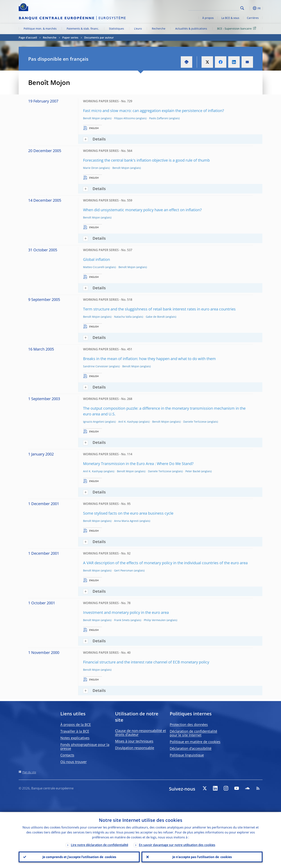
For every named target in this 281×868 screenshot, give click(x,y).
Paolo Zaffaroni (159, 118)
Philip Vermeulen (155, 620)
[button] (249, 8)
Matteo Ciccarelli (94, 267)
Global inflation (96, 259)
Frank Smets (122, 620)
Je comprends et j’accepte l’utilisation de (79, 857)
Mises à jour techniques (134, 741)
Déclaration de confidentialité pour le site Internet (193, 733)
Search (242, 8)
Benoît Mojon (92, 118)
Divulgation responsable (135, 748)
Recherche (159, 29)
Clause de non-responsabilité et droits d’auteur (140, 733)
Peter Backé (193, 471)
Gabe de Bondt (155, 317)
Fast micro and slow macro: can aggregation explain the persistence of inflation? (154, 111)
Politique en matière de (195, 742)
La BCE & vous (230, 18)
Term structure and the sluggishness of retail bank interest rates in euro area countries (159, 309)
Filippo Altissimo (125, 118)
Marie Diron (91, 168)
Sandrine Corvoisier (96, 366)
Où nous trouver (74, 762)
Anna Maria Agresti (126, 521)
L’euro (138, 29)
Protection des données (189, 725)
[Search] (220, 8)
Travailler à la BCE (75, 731)
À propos (208, 18)
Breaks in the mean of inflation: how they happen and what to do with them (149, 359)
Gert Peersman (124, 570)
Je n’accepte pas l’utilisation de (202, 857)
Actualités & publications (191, 29)
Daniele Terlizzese (195, 422)
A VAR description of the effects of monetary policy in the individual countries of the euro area (165, 563)
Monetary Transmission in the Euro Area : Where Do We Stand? (138, 464)
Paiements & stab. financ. (83, 29)
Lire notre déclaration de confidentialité (100, 845)
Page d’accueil (28, 37)
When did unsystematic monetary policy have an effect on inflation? (142, 210)
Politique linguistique (187, 755)
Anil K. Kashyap (128, 422)
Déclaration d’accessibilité (191, 748)
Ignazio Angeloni (94, 422)
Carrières (253, 18)
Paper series (70, 37)
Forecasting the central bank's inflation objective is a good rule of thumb (146, 160)
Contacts (67, 755)
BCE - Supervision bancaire (237, 28)
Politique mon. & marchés (40, 29)
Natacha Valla (123, 317)
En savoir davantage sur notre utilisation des (177, 845)
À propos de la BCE (76, 725)
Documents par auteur (99, 37)
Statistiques (116, 29)
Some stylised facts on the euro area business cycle (128, 513)
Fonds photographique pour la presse (85, 746)
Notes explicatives (75, 738)
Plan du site (29, 772)
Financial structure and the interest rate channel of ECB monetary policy (146, 662)
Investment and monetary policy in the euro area (126, 612)
